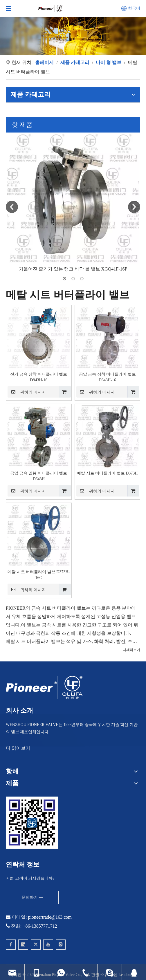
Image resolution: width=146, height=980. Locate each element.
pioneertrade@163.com (50, 917)
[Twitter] (36, 945)
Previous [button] (12, 207)
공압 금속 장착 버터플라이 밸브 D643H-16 (107, 377)
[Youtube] (48, 945)
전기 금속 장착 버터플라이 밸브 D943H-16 (39, 377)
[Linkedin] (23, 945)
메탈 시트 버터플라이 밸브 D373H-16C (39, 575)
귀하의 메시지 (27, 392)
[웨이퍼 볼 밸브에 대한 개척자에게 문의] (32, 823)
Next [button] (134, 207)
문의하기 (32, 897)
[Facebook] (11, 945)
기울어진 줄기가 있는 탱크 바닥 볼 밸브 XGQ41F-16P (73, 269)
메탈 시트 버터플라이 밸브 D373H (107, 473)
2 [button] (73, 279)
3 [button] (82, 279)
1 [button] (64, 279)
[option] (73, 203)
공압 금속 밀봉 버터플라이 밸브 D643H (39, 476)
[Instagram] (61, 945)
